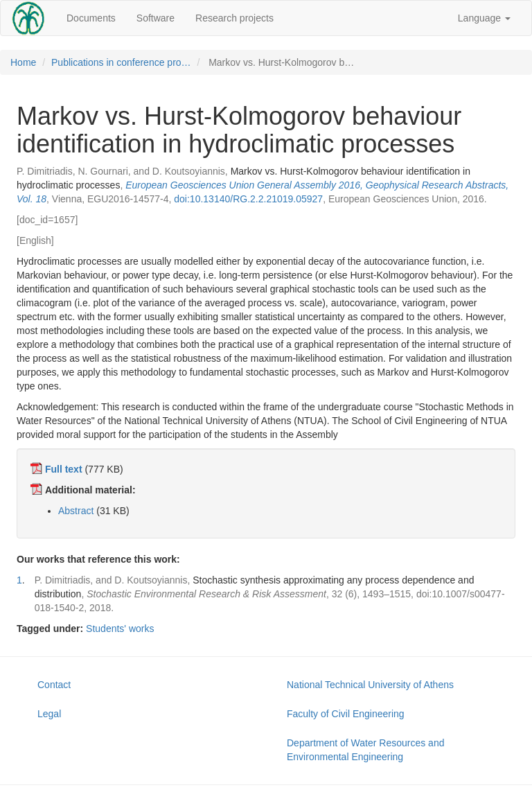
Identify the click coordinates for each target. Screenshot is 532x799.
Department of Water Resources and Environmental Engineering (365, 750)
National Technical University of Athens (370, 685)
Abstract (76, 511)
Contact (54, 685)
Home (23, 62)
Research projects (234, 18)
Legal (49, 714)
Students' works (120, 629)
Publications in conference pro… (121, 62)
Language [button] (484, 18)
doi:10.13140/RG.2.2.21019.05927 (248, 199)
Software (156, 18)
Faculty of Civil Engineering (346, 714)
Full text (64, 469)
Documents (91, 18)
